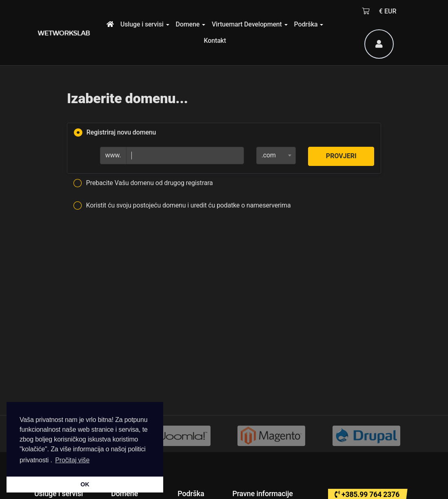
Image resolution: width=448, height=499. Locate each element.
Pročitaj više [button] (72, 460)
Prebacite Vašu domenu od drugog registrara (143, 183)
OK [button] (85, 484)
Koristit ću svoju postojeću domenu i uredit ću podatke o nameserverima (182, 206)
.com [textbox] (269, 155)
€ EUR (388, 11)
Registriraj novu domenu (115, 133)
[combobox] (276, 156)
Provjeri (341, 156)
